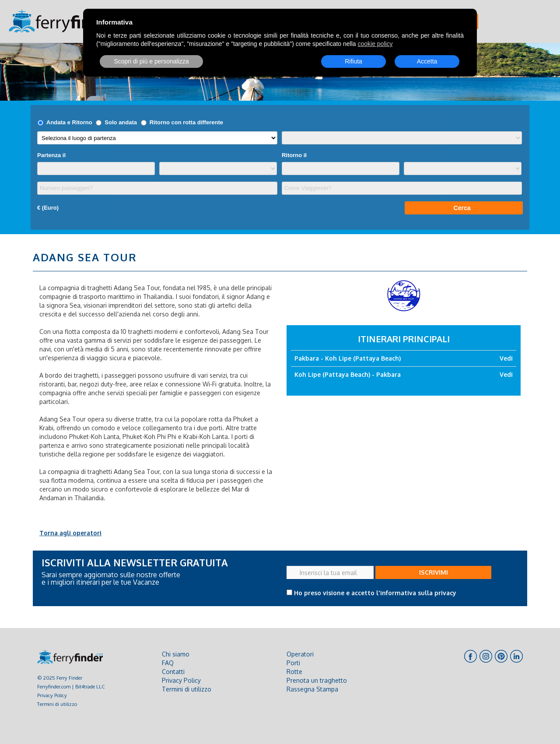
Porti (293, 663)
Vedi (506, 358)
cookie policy (375, 44)
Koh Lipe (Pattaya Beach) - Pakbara (348, 374)
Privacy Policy (52, 695)
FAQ (168, 663)
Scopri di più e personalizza (151, 61)
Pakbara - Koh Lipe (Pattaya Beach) (348, 358)
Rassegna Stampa (312, 689)
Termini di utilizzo (57, 704)
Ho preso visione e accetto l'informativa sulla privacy (375, 593)
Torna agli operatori (70, 533)
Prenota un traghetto (317, 680)
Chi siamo (176, 654)
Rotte (294, 672)
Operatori (300, 654)
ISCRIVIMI (434, 572)
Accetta (427, 61)
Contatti (173, 672)
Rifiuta (353, 61)
